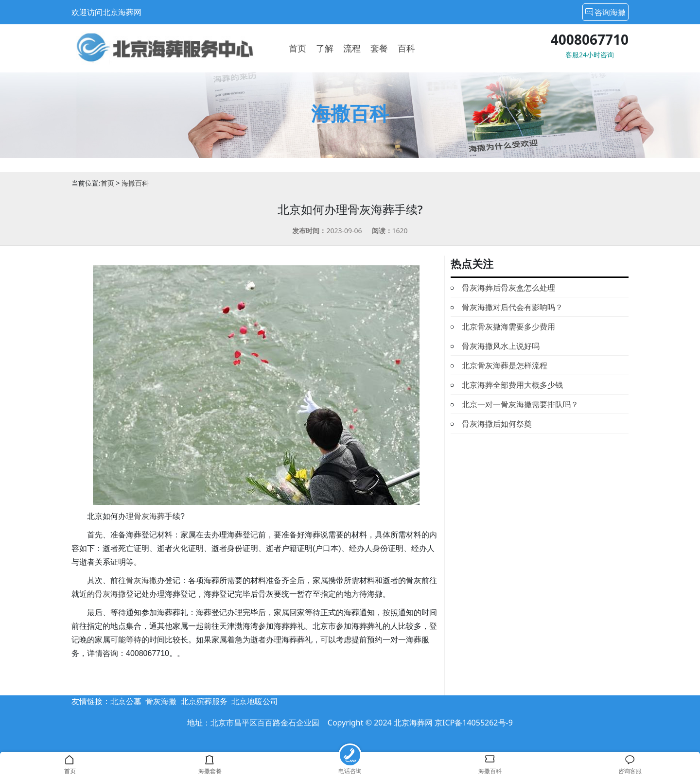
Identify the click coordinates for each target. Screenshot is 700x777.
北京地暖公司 (255, 701)
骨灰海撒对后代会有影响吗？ (512, 307)
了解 (325, 48)
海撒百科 (135, 183)
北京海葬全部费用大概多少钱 (512, 385)
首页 (297, 48)
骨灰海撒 (141, 580)
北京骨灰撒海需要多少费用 (508, 327)
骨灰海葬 (149, 516)
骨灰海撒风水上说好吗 (501, 346)
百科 (406, 48)
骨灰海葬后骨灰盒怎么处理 (508, 288)
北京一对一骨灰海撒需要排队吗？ (520, 404)
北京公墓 (126, 701)
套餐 (379, 48)
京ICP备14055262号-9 (474, 723)
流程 (352, 48)
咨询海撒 (605, 12)
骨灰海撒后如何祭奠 (497, 424)
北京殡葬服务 (204, 701)
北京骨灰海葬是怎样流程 (505, 365)
